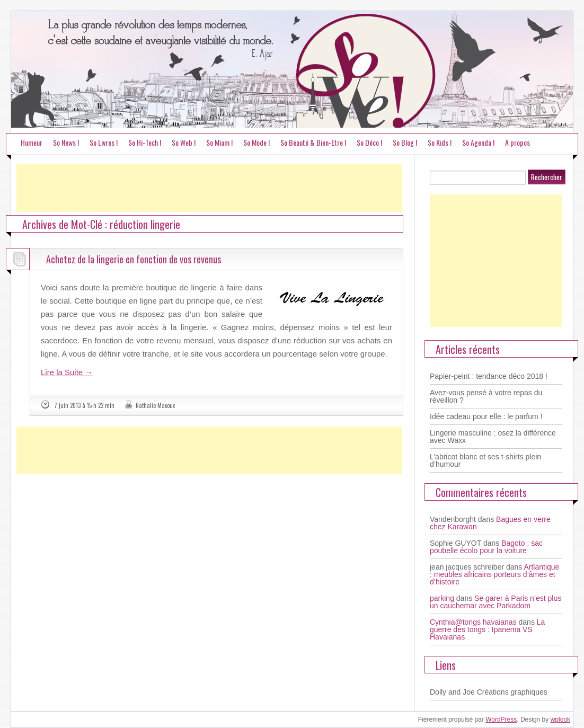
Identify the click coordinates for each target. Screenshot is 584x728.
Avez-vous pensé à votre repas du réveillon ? (486, 396)
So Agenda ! (478, 142)
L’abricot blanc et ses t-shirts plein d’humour (485, 460)
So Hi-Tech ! (145, 142)
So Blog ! (405, 142)
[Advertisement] (209, 188)
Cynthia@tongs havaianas (473, 622)
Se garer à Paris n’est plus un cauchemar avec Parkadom (495, 602)
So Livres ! (104, 142)
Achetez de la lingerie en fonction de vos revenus (134, 259)
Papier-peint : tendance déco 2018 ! (489, 376)
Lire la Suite (67, 372)
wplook (560, 720)
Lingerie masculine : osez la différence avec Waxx (493, 437)
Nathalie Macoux (155, 405)
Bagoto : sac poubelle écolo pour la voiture (486, 547)
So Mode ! (256, 142)
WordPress (501, 720)
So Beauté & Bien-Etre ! (313, 142)
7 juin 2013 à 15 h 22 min (84, 405)
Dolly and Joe (452, 692)
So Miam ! (219, 142)
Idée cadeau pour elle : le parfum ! (486, 416)
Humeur (32, 142)
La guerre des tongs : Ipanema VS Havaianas (487, 629)
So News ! (66, 142)
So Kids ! (440, 142)
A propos (517, 142)
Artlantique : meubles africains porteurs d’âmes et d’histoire (494, 574)
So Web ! (184, 142)
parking (442, 598)
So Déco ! (369, 142)
